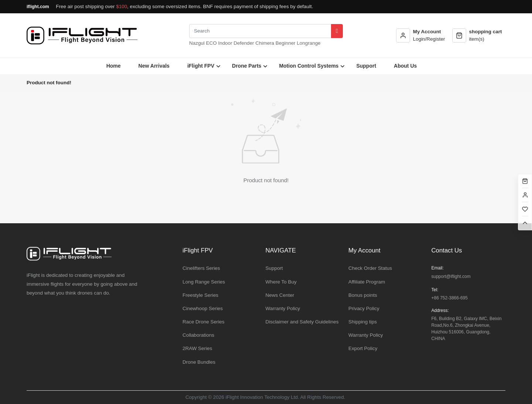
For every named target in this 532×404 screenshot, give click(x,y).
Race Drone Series (204, 322)
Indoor (225, 43)
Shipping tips (363, 322)
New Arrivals (154, 66)
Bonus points (363, 295)
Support (366, 66)
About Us (405, 66)
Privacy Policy (364, 308)
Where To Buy (281, 282)
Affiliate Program (367, 282)
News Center (280, 295)
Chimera (265, 43)
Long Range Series (204, 282)
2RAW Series (197, 348)
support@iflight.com (451, 276)
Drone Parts (247, 66)
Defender (244, 43)
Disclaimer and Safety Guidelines (302, 322)
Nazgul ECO (203, 43)
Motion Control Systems (309, 66)
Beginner (286, 43)
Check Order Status (370, 268)
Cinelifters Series (201, 268)
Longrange (308, 43)
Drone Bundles (199, 362)
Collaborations (198, 335)
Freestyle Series (200, 295)
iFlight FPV (201, 66)
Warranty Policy (283, 308)
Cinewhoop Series (203, 308)
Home (114, 66)
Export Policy (363, 348)
